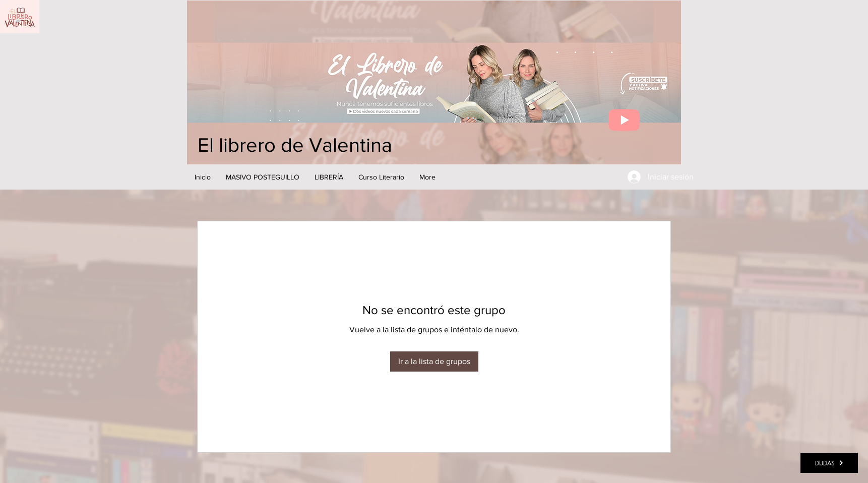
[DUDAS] (829, 463)
